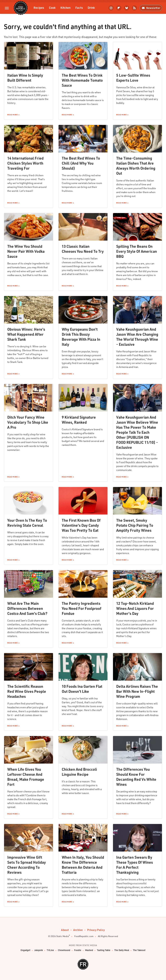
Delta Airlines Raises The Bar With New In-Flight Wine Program (137, 691)
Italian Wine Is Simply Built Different (25, 78)
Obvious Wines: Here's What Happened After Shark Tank (26, 334)
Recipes (39, 8)
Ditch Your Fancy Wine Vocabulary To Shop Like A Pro (28, 422)
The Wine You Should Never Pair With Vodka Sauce (26, 251)
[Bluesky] (127, 8)
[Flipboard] (119, 8)
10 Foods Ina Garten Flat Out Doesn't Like (82, 689)
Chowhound (64, 950)
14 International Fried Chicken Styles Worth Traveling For (25, 163)
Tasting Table (104, 950)
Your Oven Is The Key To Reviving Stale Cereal (27, 523)
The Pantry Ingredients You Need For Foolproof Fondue (82, 608)
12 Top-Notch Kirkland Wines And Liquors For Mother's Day (135, 608)
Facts (79, 8)
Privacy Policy (96, 930)
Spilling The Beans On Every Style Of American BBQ (137, 251)
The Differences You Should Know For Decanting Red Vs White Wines (136, 777)
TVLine (50, 950)
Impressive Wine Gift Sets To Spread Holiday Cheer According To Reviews (27, 865)
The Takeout (139, 950)
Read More (12, 115)
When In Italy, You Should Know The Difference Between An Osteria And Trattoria (83, 865)
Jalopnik (39, 950)
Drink (91, 8)
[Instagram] (111, 8)
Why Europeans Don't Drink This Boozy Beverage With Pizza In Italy (81, 337)
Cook (52, 8)
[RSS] (134, 8)
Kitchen (65, 8)
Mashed (89, 950)
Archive (78, 930)
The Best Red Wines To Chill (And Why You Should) (81, 163)
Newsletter (151, 8)
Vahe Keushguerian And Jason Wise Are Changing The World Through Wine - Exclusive (137, 337)
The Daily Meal (122, 950)
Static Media (62, 936)
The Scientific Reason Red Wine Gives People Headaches (27, 691)
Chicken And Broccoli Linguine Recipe (79, 772)
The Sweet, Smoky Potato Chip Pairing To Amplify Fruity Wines (135, 525)
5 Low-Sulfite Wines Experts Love (133, 78)
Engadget (25, 950)
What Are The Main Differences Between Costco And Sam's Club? (27, 608)
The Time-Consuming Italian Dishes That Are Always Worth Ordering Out (136, 166)
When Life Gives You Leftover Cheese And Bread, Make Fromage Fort (26, 777)
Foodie (78, 950)
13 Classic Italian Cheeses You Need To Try (83, 249)
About (65, 930)
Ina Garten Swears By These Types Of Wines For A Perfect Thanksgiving (135, 865)
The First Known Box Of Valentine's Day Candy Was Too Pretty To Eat (81, 525)
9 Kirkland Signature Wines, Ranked (79, 420)
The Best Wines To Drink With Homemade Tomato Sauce (82, 80)
